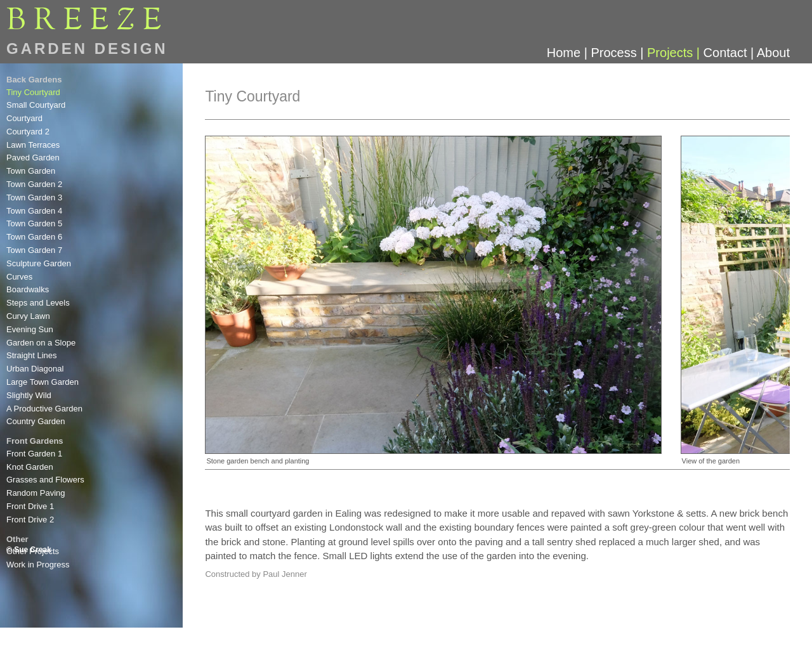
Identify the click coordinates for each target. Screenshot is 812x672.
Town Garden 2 (34, 184)
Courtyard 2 (28, 132)
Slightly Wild (29, 395)
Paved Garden (33, 158)
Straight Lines (32, 355)
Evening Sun (30, 329)
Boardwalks (28, 289)
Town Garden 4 (34, 211)
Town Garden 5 (34, 223)
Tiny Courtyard (33, 92)
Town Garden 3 (34, 197)
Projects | (675, 53)
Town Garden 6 (34, 237)
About (773, 53)
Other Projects (33, 551)
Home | (569, 53)
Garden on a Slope (41, 343)
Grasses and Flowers (45, 480)
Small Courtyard (36, 105)
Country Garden (36, 421)
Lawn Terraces (33, 145)
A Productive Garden (44, 409)
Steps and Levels (38, 303)
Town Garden (31, 171)
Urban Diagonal (35, 369)
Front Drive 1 (30, 506)
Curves (19, 277)
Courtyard (24, 118)
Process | (619, 53)
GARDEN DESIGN (87, 48)
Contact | (730, 53)
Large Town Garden (43, 382)
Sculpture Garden (39, 263)
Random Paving (36, 493)
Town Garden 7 (34, 250)
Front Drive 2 (30, 520)
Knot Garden (30, 467)
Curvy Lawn (28, 316)
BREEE (88, 21)
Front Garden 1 (34, 454)
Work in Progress (38, 565)
